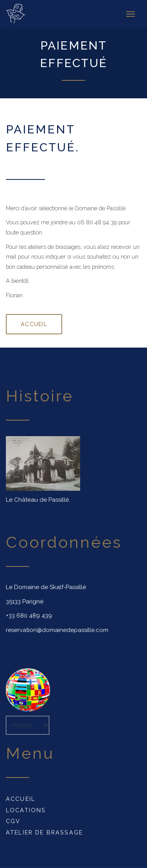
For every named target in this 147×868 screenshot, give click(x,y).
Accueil (21, 799)
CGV (13, 821)
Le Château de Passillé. (38, 500)
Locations (26, 810)
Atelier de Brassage (44, 832)
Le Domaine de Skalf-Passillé (46, 587)
